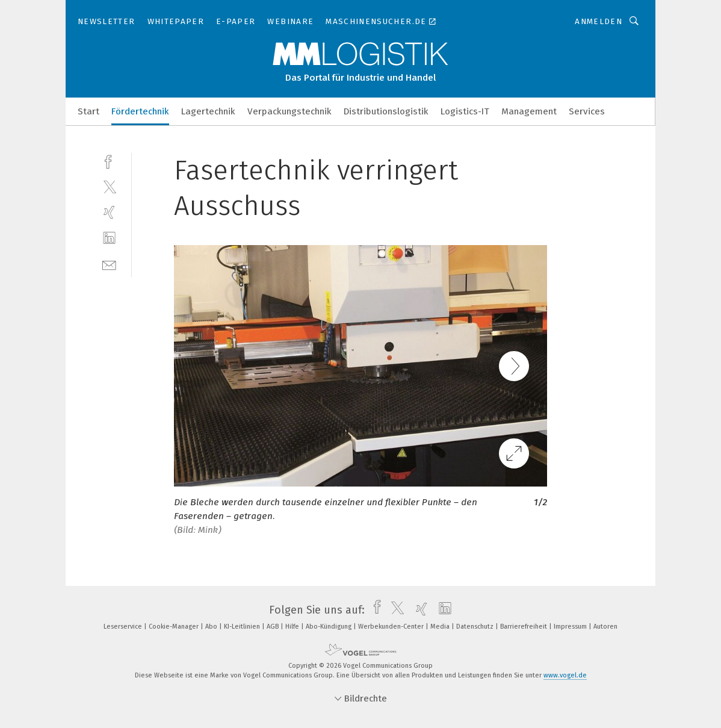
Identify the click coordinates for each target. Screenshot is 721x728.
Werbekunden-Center (392, 627)
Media (441, 627)
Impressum (571, 627)
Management (529, 111)
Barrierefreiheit (525, 627)
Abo (212, 627)
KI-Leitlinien (243, 627)
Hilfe (293, 627)
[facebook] (109, 160)
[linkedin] (109, 238)
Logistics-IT (465, 111)
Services (587, 111)
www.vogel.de (565, 675)
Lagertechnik (208, 111)
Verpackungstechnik (289, 111)
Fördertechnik (140, 111)
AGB (274, 627)
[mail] (109, 264)
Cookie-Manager (175, 627)
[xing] (109, 212)
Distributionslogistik (386, 111)
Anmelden (599, 21)
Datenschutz (476, 627)
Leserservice (124, 627)
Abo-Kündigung (330, 627)
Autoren (605, 627)
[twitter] (109, 186)
